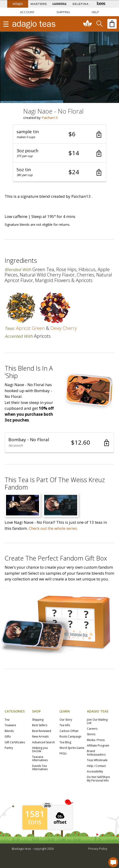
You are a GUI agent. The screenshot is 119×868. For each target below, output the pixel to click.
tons (35, 822)
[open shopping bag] (112, 24)
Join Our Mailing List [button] (97, 721)
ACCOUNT (27, 12)
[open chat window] (113, 862)
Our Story (66, 720)
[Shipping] (63, 12)
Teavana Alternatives (40, 759)
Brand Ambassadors (96, 753)
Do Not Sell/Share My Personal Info (98, 779)
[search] (99, 24)
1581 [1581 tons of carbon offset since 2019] (35, 814)
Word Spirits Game (72, 748)
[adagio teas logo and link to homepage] (41, 24)
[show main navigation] (6, 24)
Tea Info (65, 725)
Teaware (10, 725)
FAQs (63, 754)
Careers (92, 729)
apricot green (30, 328)
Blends (9, 731)
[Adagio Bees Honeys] (101, 4)
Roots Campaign (70, 737)
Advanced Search (43, 742)
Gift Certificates (15, 742)
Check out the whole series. (53, 528)
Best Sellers (40, 725)
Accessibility (95, 772)
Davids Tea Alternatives (40, 768)
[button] (59, 134)
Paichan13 (50, 118)
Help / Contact (96, 766)
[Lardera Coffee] (59, 4)
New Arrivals (40, 737)
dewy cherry (64, 328)
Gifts (8, 737)
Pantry (9, 748)
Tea (7, 720)
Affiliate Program (98, 746)
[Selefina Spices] (80, 4)
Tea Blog (65, 742)
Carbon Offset (69, 731)
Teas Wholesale (97, 760)
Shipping (38, 720)
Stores (91, 734)
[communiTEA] (88, 24)
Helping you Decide (40, 750)
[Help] (95, 12)
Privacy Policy (98, 849)
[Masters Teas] (39, 4)
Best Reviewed (42, 731)
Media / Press (96, 740)
